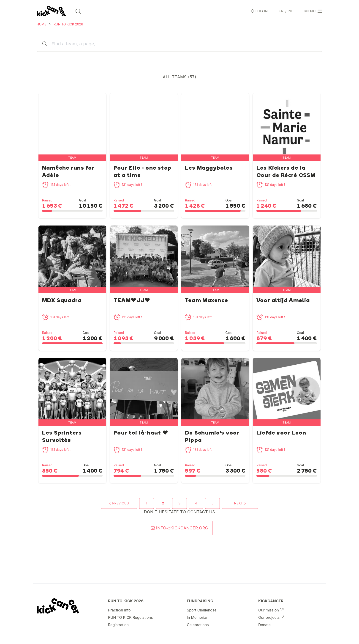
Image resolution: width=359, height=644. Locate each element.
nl (291, 11)
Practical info (119, 610)
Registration (118, 625)
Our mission (271, 610)
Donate (264, 625)
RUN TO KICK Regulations (130, 617)
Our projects (271, 617)
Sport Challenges (202, 610)
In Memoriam (198, 617)
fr (281, 11)
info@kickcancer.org (179, 528)
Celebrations (198, 625)
